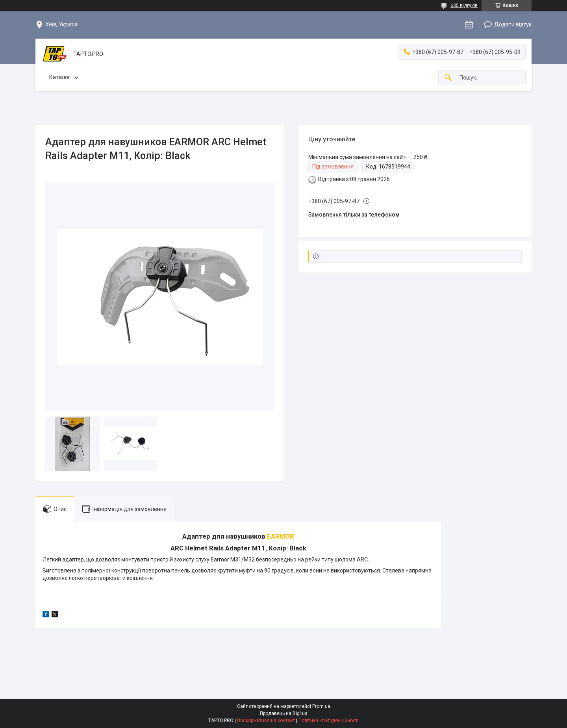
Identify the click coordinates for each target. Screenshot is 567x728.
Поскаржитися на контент (266, 721)
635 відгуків (464, 6)
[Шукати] (448, 78)
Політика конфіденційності (329, 721)
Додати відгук (513, 24)
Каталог (60, 77)
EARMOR (281, 536)
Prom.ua (321, 706)
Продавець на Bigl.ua (284, 713)
